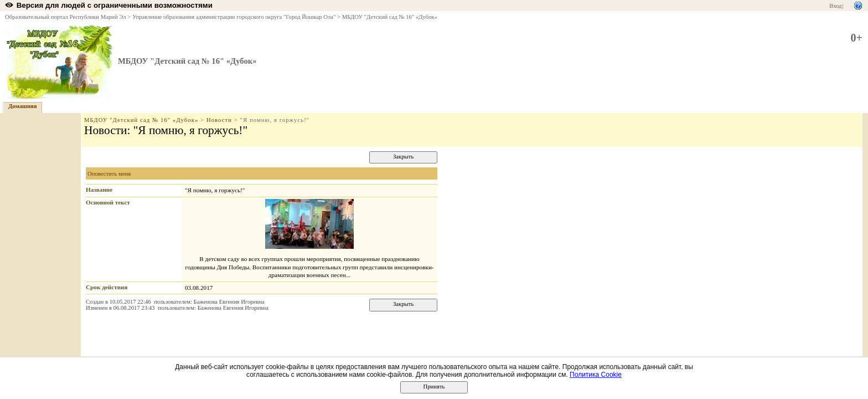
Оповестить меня (109, 174)
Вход (835, 6)
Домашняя (23, 106)
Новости (219, 120)
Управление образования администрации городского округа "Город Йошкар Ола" (234, 17)
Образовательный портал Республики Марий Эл (66, 17)
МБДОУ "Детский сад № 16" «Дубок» (390, 17)
